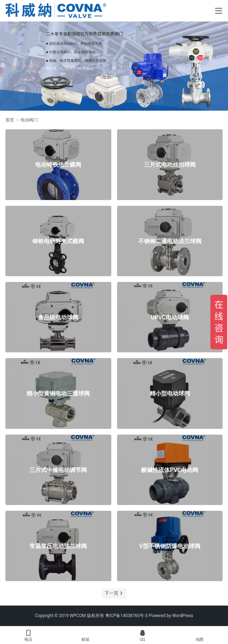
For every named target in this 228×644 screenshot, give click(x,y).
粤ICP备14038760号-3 (127, 616)
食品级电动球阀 (58, 317)
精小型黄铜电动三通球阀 (58, 393)
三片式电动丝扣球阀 (170, 165)
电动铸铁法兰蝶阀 (58, 165)
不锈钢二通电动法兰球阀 (170, 241)
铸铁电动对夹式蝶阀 (58, 241)
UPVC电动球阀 (170, 317)
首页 (10, 120)
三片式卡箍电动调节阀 (58, 470)
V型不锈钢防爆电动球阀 (170, 546)
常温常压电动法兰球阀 (58, 546)
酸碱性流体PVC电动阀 (170, 470)
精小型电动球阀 (170, 393)
